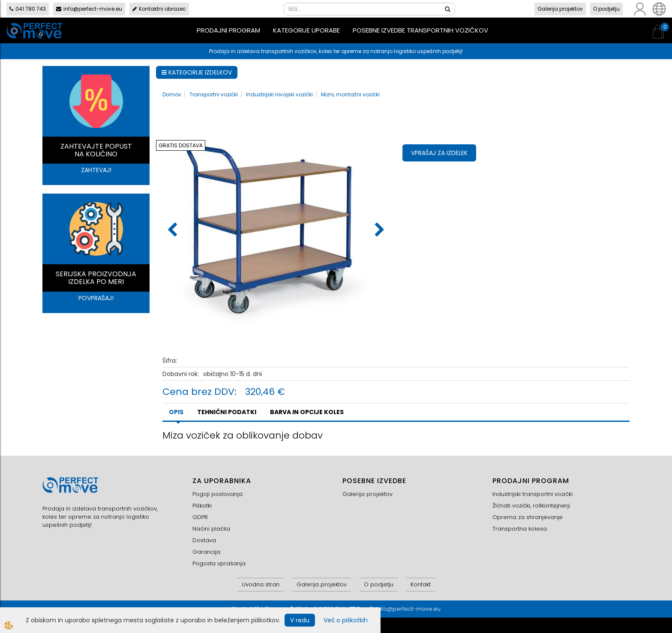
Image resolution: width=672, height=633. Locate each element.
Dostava (204, 540)
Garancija (206, 552)
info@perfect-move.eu (89, 9)
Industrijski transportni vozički (532, 494)
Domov (172, 94)
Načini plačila (211, 529)
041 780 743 (28, 9)
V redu (300, 620)
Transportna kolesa (520, 529)
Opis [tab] (176, 412)
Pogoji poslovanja (217, 494)
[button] (379, 230)
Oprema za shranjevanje (528, 517)
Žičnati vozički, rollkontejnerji (531, 506)
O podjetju (606, 9)
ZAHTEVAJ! (96, 170)
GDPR (200, 517)
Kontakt (421, 584)
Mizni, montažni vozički (350, 94)
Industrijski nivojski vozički (279, 94)
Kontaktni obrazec (159, 9)
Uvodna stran (261, 584)
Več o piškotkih (346, 620)
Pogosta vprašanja (219, 563)
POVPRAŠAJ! (96, 298)
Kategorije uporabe (306, 30)
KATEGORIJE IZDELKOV (197, 72)
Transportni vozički (214, 94)
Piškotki (202, 506)
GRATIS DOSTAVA (181, 145)
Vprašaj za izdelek (439, 153)
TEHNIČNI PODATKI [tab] (227, 412)
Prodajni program (228, 30)
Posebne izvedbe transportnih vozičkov (420, 30)
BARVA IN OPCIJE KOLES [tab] (307, 412)
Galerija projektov (560, 9)
